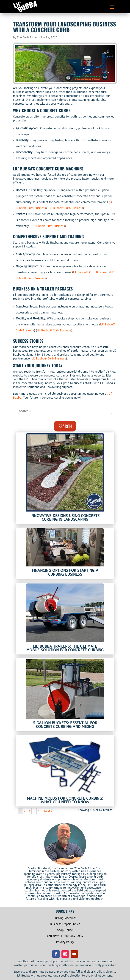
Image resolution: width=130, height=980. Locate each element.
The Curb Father (27, 37)
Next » (48, 811)
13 (40, 811)
